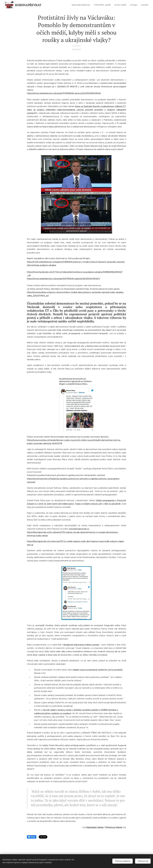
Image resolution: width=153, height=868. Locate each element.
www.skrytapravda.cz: (79, 529)
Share (32, 837)
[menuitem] (83, 5)
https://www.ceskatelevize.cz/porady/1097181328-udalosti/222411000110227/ (63, 279)
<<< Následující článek (93, 827)
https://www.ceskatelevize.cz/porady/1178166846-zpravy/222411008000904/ (64, 93)
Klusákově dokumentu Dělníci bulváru (81, 645)
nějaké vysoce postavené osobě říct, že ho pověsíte (98, 670)
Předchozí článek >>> (116, 827)
